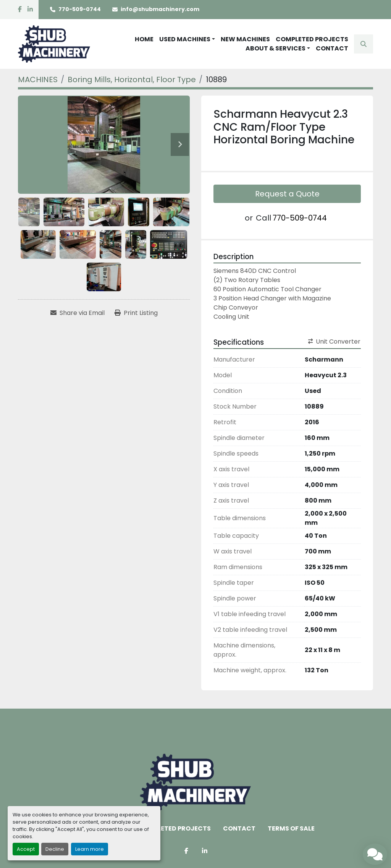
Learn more (90, 849)
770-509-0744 (80, 9)
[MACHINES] (38, 79)
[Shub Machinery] (195, 782)
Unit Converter (334, 342)
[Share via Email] (78, 313)
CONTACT (332, 48)
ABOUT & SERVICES (275, 48)
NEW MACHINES (245, 39)
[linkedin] (30, 10)
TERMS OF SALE (291, 828)
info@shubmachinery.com (160, 9)
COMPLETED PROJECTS (312, 39)
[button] (187, 39)
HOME (144, 39)
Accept (26, 849)
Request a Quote (287, 194)
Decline (55, 849)
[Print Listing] (136, 313)
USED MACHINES (185, 39)
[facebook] (20, 10)
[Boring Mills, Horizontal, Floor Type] (132, 79)
